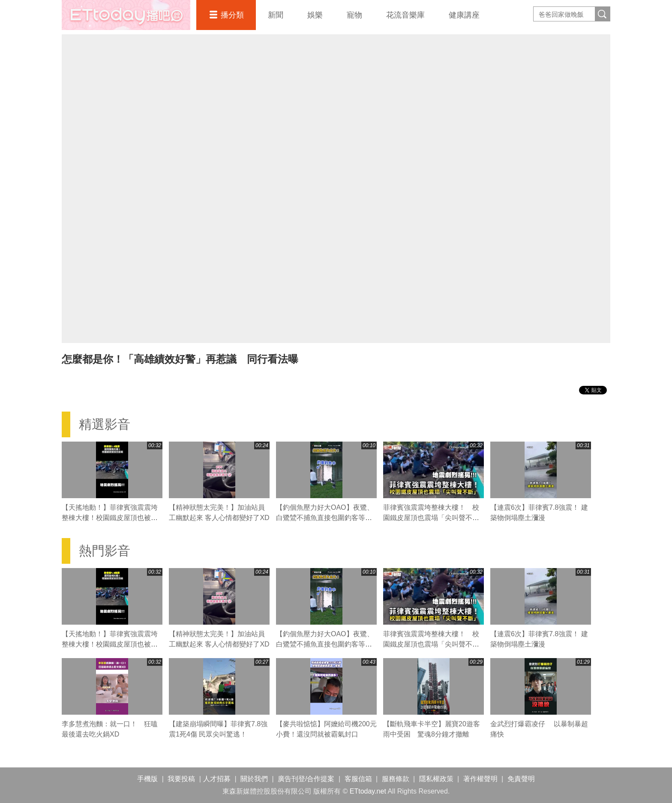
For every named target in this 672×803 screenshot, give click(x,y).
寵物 (354, 15)
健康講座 (464, 15)
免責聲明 (521, 779)
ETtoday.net (368, 791)
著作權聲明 (480, 779)
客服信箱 (358, 779)
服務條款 (396, 779)
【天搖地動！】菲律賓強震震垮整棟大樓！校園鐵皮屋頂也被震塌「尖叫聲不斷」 (110, 518)
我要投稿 (181, 779)
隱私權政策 (436, 779)
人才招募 (217, 779)
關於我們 (254, 779)
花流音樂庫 (405, 15)
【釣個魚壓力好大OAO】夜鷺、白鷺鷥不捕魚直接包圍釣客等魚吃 (325, 518)
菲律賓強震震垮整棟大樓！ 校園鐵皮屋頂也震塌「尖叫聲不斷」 (431, 518)
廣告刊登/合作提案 (306, 779)
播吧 (126, 15)
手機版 (147, 779)
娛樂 (315, 15)
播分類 (232, 15)
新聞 (276, 15)
